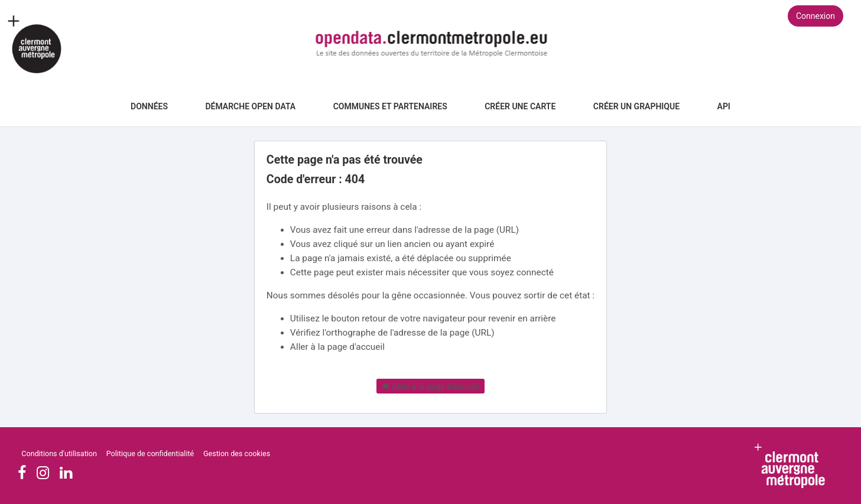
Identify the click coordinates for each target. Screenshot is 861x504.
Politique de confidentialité (151, 453)
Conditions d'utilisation (60, 453)
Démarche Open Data (250, 106)
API (724, 106)
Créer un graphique (636, 106)
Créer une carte (520, 106)
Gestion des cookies (237, 453)
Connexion (815, 16)
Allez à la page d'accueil (430, 386)
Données (149, 106)
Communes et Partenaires (390, 106)
